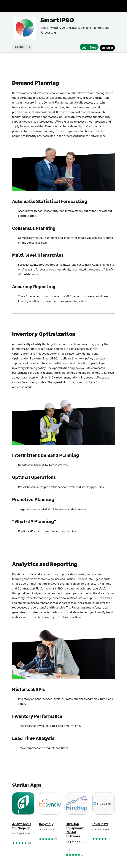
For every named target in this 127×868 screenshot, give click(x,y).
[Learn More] (89, 47)
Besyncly (46, 824)
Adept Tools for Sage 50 (22, 826)
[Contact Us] (107, 48)
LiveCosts (100, 824)
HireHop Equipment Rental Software (75, 830)
